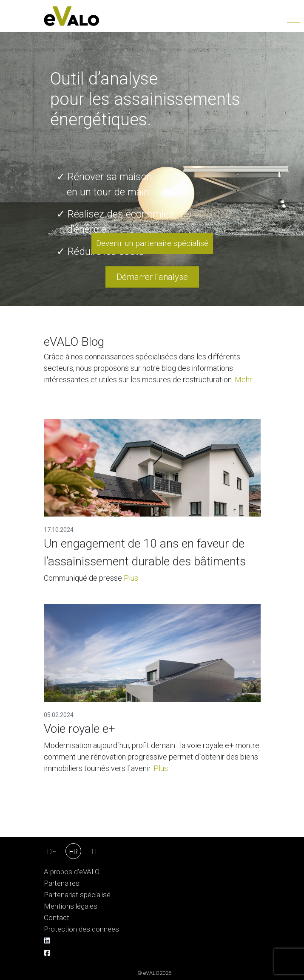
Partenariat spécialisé (77, 895)
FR (73, 851)
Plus (131, 578)
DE (51, 851)
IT (95, 851)
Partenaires (62, 883)
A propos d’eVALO (72, 872)
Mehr (243, 380)
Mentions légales (71, 906)
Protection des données (81, 929)
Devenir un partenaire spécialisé (152, 243)
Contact (57, 918)
